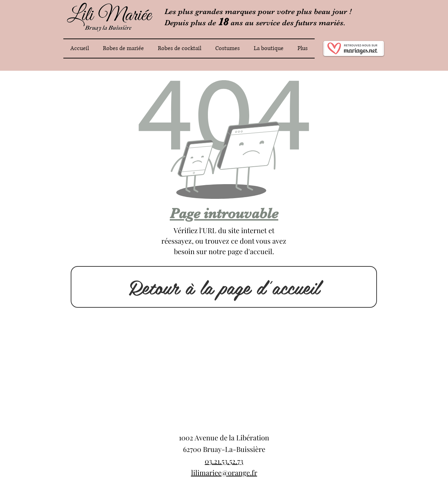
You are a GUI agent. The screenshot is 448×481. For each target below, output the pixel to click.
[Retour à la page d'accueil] (224, 287)
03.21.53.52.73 (224, 461)
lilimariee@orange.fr (224, 472)
